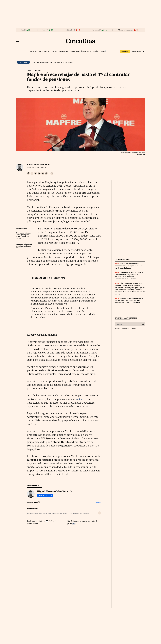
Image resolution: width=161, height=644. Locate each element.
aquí (74, 524)
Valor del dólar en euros (125, 30)
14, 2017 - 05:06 (39, 168)
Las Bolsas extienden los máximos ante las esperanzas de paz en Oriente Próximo (129, 266)
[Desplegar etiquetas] (99, 513)
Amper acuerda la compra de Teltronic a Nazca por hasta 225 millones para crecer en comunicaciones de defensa (129, 276)
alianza (81, 399)
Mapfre (29, 513)
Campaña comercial (34, 71)
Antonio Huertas (39, 513)
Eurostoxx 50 (97, 30)
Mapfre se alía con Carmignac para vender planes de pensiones (23, 236)
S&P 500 (45, 30)
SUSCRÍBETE (125, 51)
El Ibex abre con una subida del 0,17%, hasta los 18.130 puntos (52, 62)
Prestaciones (73, 513)
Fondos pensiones (52, 513)
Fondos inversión (85, 513)
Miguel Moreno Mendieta (39, 165)
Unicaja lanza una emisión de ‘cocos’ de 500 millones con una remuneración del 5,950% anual (129, 301)
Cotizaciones (64, 51)
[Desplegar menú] (18, 41)
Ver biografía (45, 495)
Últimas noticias (86, 51)
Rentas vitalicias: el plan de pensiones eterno (24, 246)
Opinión (95, 51)
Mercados (47, 51)
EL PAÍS (103, 50)
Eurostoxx (125, 329)
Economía (55, 51)
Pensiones (64, 513)
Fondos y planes (74, 51)
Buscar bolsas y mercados (126, 318)
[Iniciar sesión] (138, 51)
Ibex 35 (23, 30)
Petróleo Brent (70, 30)
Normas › (98, 502)
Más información (33, 524)
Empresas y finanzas (36, 51)
